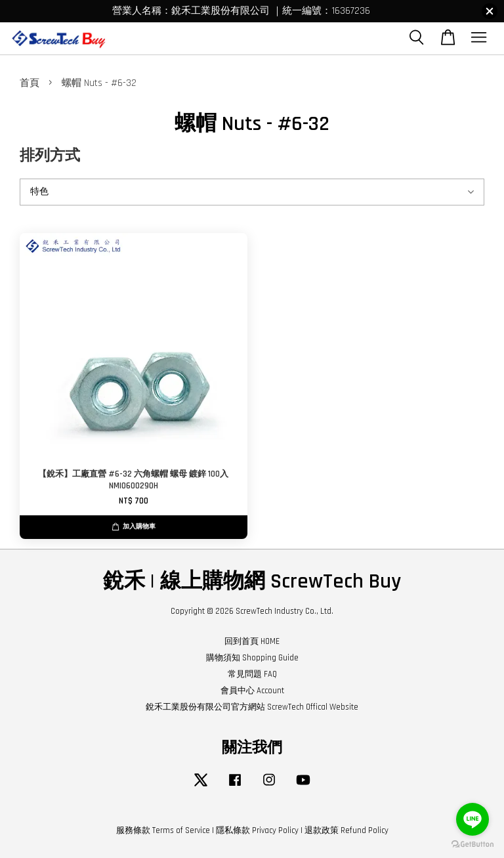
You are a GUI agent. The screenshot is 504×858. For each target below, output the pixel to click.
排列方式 (50, 156)
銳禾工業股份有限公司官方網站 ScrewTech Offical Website (252, 707)
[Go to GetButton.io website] (472, 845)
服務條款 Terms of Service (163, 830)
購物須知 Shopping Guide (252, 658)
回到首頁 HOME (252, 641)
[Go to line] (472, 819)
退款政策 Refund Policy (346, 830)
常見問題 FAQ (252, 674)
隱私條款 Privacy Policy (257, 830)
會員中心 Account (252, 691)
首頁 (30, 83)
